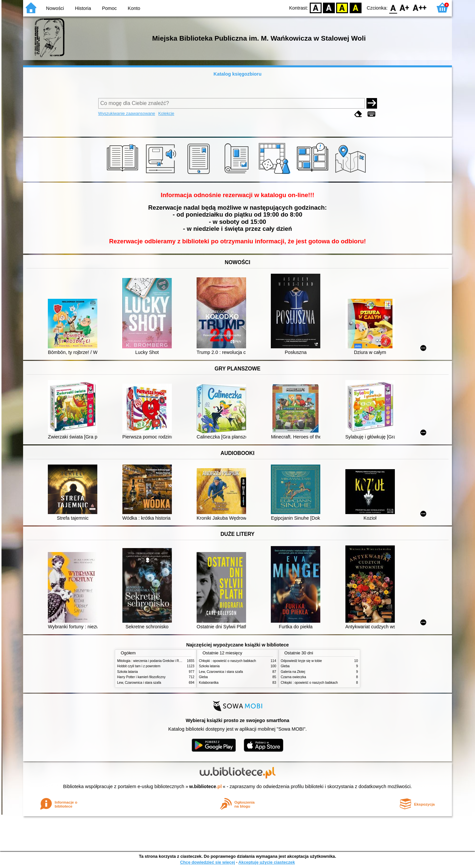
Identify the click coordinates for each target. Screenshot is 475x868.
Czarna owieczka (293, 677)
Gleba (203, 677)
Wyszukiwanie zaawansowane (127, 113)
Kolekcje (166, 113)
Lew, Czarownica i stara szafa (139, 683)
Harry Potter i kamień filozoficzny (141, 677)
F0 (393, 7)
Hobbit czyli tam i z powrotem (139, 666)
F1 (405, 7)
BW (329, 7)
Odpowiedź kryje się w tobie (301, 661)
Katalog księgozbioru (237, 74)
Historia (83, 8)
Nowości (55, 8)
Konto (134, 8)
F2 (420, 7)
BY (355, 7)
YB (342, 7)
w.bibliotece (206, 786)
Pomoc (109, 8)
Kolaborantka (209, 683)
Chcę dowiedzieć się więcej (207, 862)
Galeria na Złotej (293, 672)
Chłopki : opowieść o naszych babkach (227, 661)
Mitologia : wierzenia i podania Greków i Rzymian (153, 661)
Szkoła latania (127, 672)
